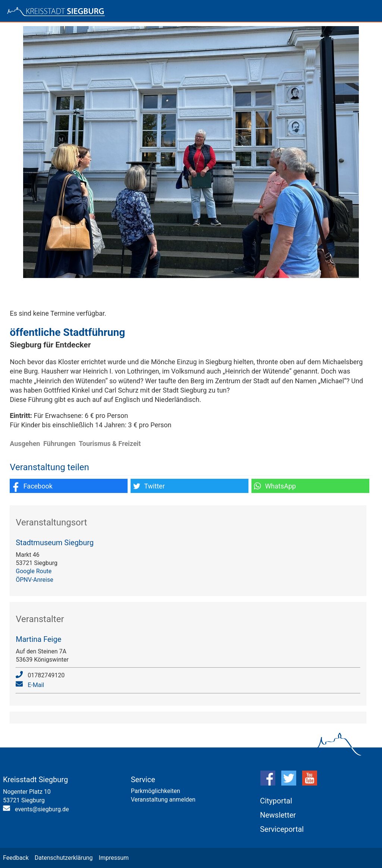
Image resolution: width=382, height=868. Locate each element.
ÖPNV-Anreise (35, 580)
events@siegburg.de (42, 809)
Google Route (34, 571)
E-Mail (36, 685)
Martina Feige (38, 639)
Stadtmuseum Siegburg (55, 543)
